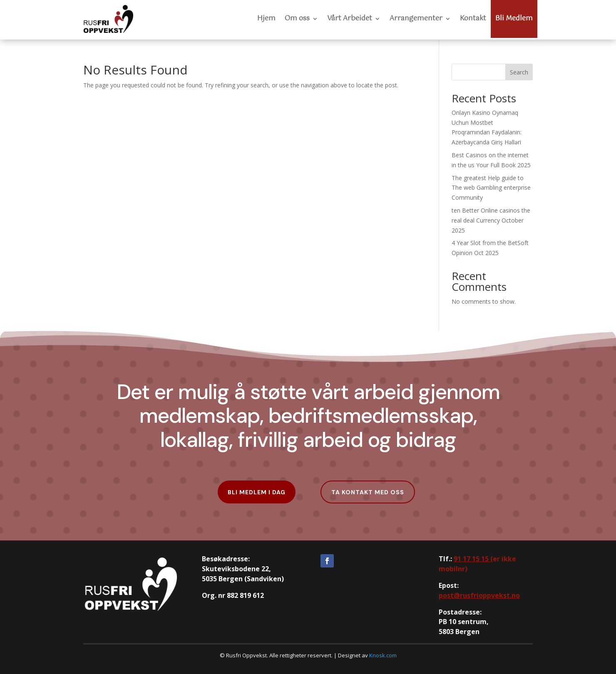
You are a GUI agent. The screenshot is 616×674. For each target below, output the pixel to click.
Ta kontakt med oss (368, 492)
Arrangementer (416, 19)
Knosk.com (383, 655)
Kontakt (473, 19)
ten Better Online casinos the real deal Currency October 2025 (491, 220)
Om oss (297, 19)
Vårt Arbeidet (350, 19)
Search (519, 72)
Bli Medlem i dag (257, 492)
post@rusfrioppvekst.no (479, 595)
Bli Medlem (514, 19)
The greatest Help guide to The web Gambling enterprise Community (491, 188)
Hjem (266, 19)
